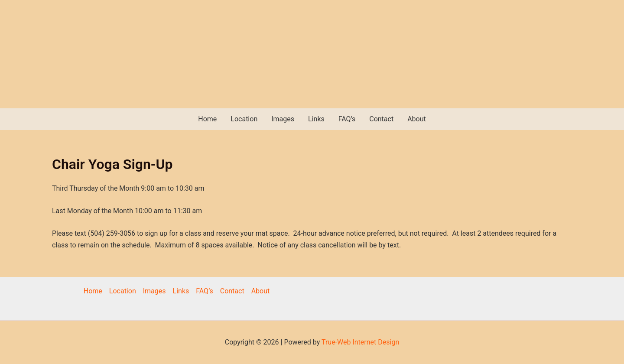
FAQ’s (347, 119)
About (417, 119)
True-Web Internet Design (360, 342)
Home (207, 119)
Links (316, 119)
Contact (381, 119)
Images (283, 119)
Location (244, 119)
